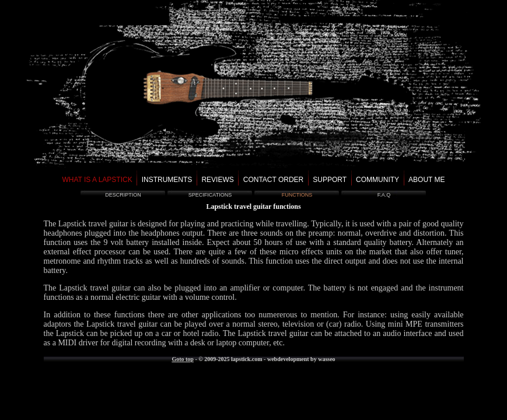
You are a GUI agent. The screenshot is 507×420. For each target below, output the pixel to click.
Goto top (183, 359)
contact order (274, 180)
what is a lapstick (97, 180)
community (377, 180)
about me (426, 180)
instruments (167, 180)
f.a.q (384, 195)
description (123, 195)
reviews (217, 180)
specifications (210, 195)
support (330, 180)
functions (297, 195)
